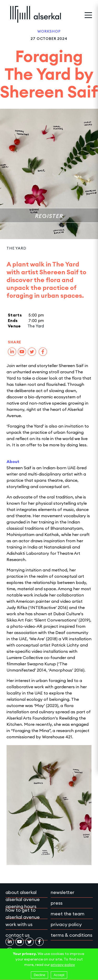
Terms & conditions (71, 935)
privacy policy (63, 965)
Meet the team (68, 914)
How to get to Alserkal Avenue (23, 914)
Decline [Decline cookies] (39, 975)
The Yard (16, 248)
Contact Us (18, 935)
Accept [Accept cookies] (59, 975)
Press (57, 903)
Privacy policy (66, 924)
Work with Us (19, 924)
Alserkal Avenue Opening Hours (23, 903)
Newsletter (63, 892)
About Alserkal (21, 892)
